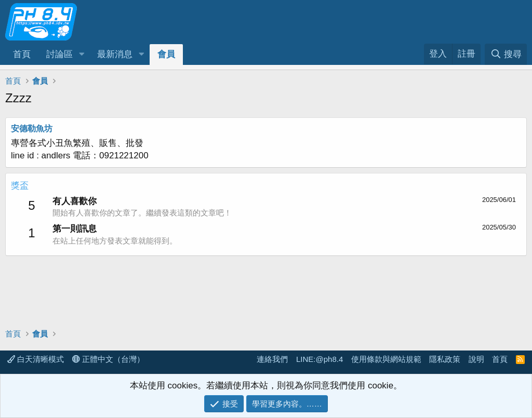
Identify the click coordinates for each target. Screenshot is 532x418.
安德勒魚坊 (32, 129)
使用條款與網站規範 (386, 359)
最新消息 (115, 54)
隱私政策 (445, 359)
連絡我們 (272, 359)
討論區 (59, 54)
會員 (166, 54)
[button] (82, 55)
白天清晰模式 (36, 359)
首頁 (22, 54)
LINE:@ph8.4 (320, 359)
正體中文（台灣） (108, 359)
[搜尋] (506, 54)
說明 (476, 359)
